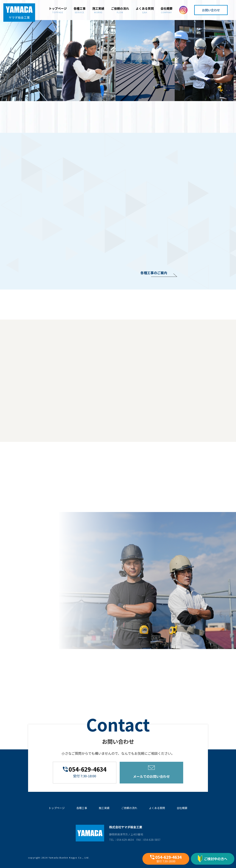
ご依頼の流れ (120, 10)
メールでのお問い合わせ (151, 772)
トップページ (58, 10)
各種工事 (80, 10)
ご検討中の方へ (213, 859)
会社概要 (166, 10)
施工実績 (98, 10)
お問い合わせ (211, 10)
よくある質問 (145, 10)
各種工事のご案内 (154, 273)
